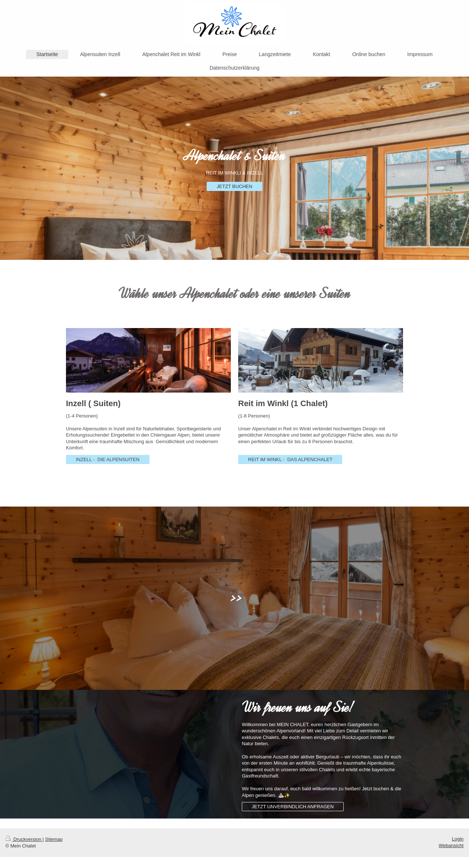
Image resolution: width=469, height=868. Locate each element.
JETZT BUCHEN (234, 186)
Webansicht (451, 845)
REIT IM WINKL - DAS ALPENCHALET (290, 459)
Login (458, 839)
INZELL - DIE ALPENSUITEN (108, 459)
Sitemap (54, 839)
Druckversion (24, 839)
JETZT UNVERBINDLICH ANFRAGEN (293, 807)
